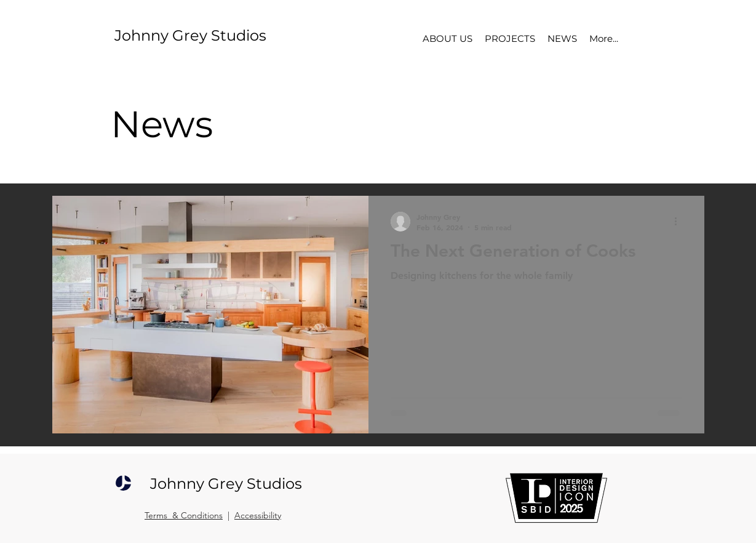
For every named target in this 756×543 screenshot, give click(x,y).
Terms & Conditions (184, 515)
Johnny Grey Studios (190, 35)
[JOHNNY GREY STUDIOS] (123, 483)
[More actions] (680, 222)
